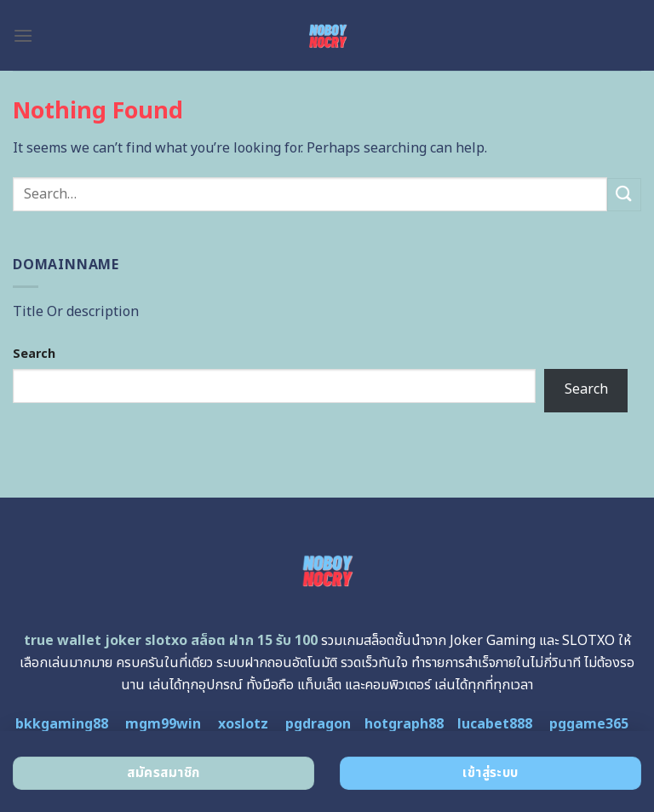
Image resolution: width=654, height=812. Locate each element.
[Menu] (23, 35)
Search (34, 354)
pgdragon (318, 724)
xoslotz (243, 724)
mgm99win (163, 724)
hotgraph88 (404, 724)
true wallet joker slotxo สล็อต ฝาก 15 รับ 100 (171, 641)
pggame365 (589, 724)
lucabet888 (495, 724)
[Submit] (624, 195)
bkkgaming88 (62, 724)
